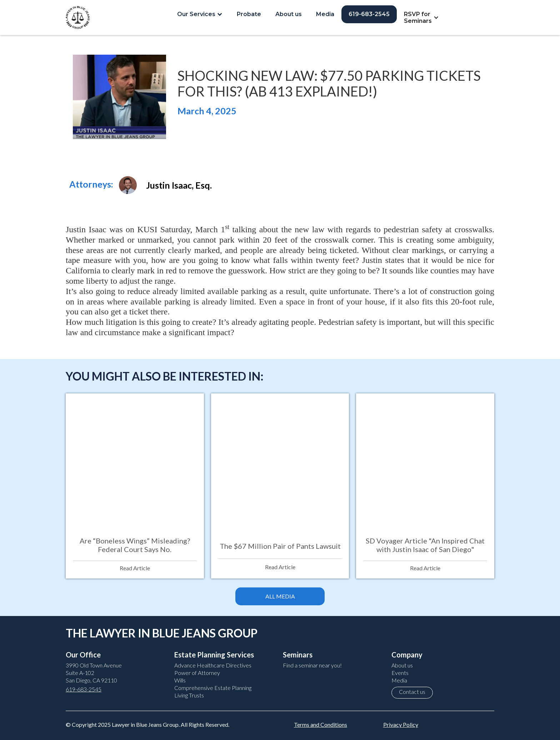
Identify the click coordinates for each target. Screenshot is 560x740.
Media (325, 14)
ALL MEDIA (280, 596)
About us (289, 14)
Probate (249, 14)
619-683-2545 (369, 14)
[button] (200, 14)
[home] (78, 17)
